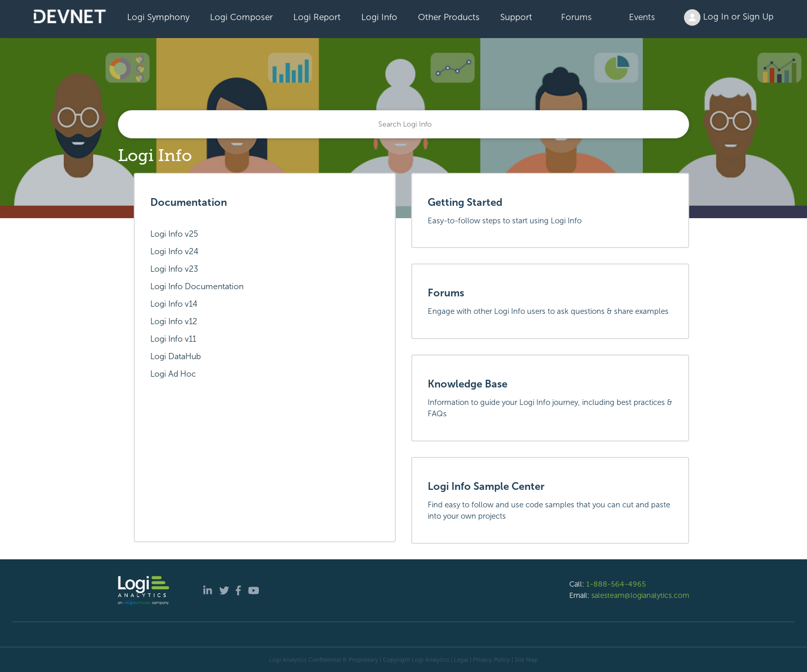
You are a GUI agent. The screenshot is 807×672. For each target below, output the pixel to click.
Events (642, 17)
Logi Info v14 (174, 304)
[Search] (403, 124)
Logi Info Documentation (197, 286)
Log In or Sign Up (729, 17)
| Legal (460, 660)
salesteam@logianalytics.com (640, 595)
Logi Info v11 (173, 339)
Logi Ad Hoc (173, 374)
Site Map (526, 660)
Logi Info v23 (174, 269)
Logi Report (317, 17)
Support (516, 17)
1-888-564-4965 (616, 584)
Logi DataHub (176, 356)
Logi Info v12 (174, 321)
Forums (576, 17)
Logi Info (379, 17)
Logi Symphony (158, 17)
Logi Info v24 (174, 251)
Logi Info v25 (174, 234)
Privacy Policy (492, 660)
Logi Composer (241, 17)
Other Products (449, 17)
